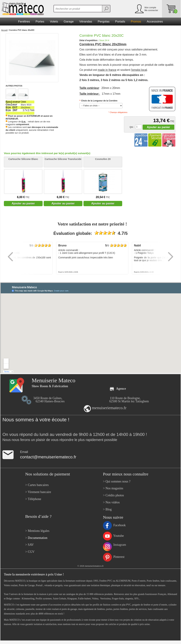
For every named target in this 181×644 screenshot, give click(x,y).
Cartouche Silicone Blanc (23, 159)
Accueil (4, 30)
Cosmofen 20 (103, 159)
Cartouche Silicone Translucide (63, 159)
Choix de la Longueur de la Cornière (98, 101)
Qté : (132, 127)
